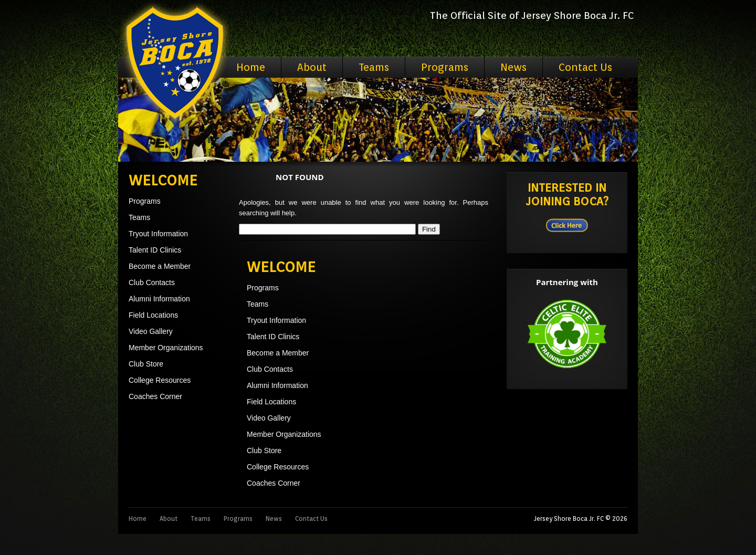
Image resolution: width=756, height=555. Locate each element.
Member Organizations (166, 348)
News (513, 67)
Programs (445, 67)
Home (251, 67)
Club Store (146, 364)
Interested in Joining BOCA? (567, 194)
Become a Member (160, 266)
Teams (374, 67)
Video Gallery (151, 331)
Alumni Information (159, 299)
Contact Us (585, 67)
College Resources (160, 380)
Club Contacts (152, 282)
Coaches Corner (155, 396)
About (312, 67)
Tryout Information (158, 234)
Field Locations (153, 315)
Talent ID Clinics (155, 250)
